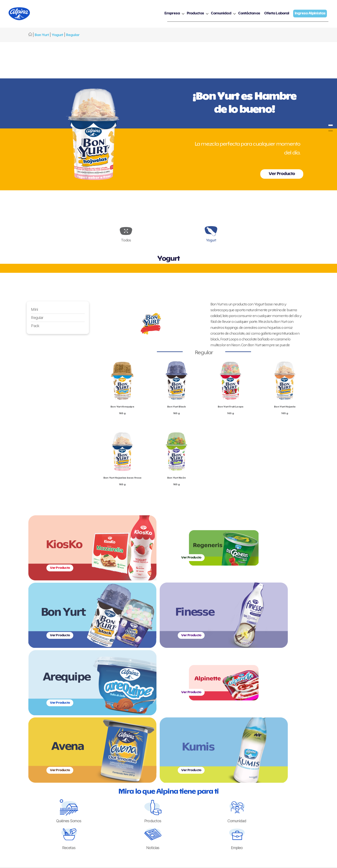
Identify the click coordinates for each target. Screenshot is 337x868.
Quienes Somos (94, 752)
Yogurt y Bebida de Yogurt (138, 758)
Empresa (172, 15)
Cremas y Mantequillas (136, 769)
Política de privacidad (247, 752)
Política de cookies (245, 758)
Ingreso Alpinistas (286, 752)
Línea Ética (207, 764)
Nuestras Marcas (132, 752)
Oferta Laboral (277, 15)
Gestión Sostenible (96, 764)
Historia (88, 758)
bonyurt (331, 129)
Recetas (174, 752)
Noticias (174, 758)
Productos (195, 15)
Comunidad (221, 15)
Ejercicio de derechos (247, 764)
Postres (126, 775)
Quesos (126, 764)
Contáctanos (249, 15)
